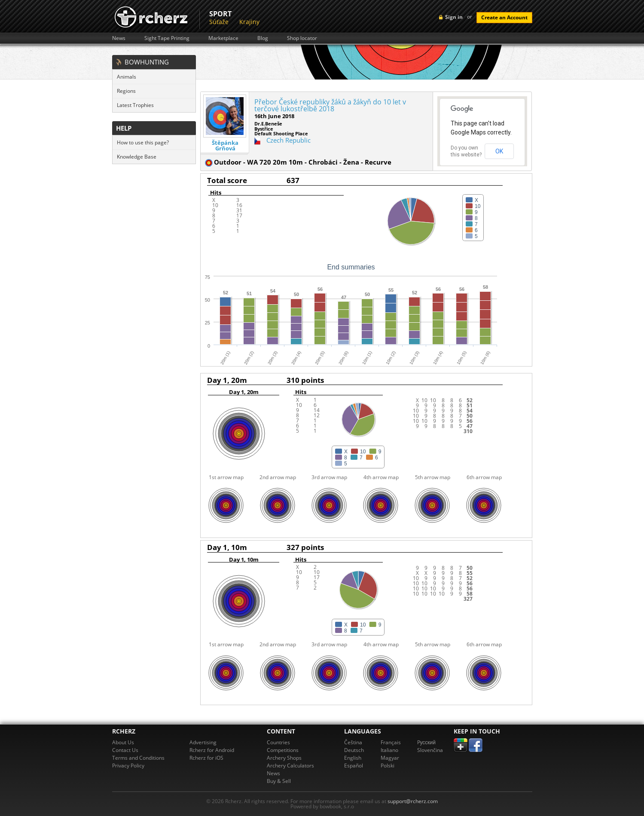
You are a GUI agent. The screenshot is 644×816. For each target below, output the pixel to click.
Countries (278, 742)
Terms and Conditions (138, 758)
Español (354, 766)
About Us (123, 742)
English (353, 758)
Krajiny (249, 22)
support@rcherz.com (413, 801)
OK (499, 151)
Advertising (203, 742)
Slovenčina (430, 750)
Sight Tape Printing (167, 38)
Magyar (390, 758)
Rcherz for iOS (206, 758)
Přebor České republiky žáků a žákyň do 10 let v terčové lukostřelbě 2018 (330, 105)
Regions (126, 91)
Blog (263, 38)
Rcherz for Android (212, 750)
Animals (127, 77)
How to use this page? (143, 142)
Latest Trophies (135, 105)
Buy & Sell (279, 781)
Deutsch (354, 750)
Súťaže (219, 22)
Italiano (389, 750)
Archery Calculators (290, 766)
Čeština (353, 742)
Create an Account (504, 17)
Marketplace (223, 38)
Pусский (427, 742)
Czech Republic (288, 140)
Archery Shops (284, 758)
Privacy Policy (128, 766)
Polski (388, 766)
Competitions (283, 750)
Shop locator (302, 38)
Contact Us (125, 750)
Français (391, 742)
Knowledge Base (137, 157)
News (119, 38)
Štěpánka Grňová (225, 146)
